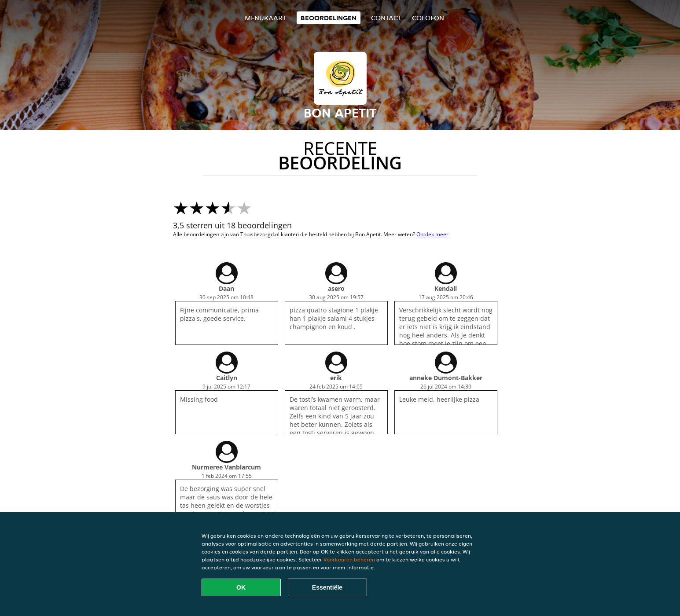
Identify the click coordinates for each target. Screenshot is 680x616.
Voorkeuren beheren (349, 559)
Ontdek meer (432, 234)
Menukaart (265, 18)
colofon (428, 18)
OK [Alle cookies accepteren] (241, 587)
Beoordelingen (329, 18)
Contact (386, 18)
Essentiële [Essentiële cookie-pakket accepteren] (327, 587)
